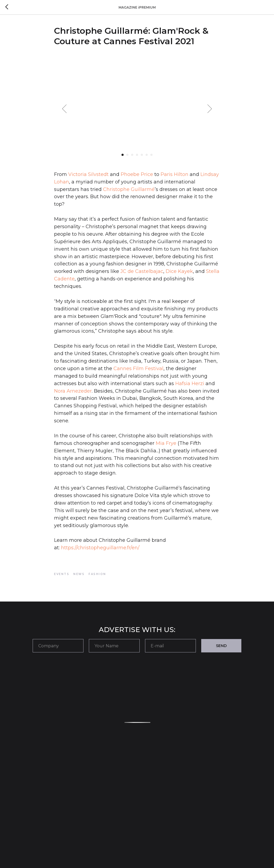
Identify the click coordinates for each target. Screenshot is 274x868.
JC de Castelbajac (141, 271)
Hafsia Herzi (190, 384)
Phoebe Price (137, 174)
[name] (114, 646)
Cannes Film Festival (138, 369)
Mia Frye (166, 443)
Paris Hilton (174, 174)
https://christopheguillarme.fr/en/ (100, 548)
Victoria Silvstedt (88, 174)
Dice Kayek (179, 271)
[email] (170, 646)
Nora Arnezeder (73, 391)
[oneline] (58, 646)
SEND (221, 646)
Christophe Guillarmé (129, 189)
